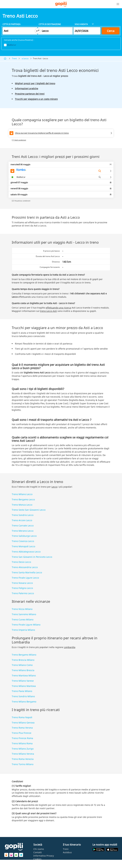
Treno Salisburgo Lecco (24, 536)
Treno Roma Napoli (22, 717)
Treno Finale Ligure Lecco (25, 578)
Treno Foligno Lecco (22, 588)
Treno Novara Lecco (22, 583)
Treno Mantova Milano (24, 675)
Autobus (67, 852)
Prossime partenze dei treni (30, 94)
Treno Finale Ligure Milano (26, 625)
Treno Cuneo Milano (23, 620)
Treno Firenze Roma (22, 738)
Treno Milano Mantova (24, 686)
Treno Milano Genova (23, 723)
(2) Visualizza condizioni (21, 201)
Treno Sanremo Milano (24, 614)
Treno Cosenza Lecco (23, 541)
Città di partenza (12, 24)
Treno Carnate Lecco (23, 526)
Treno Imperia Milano (23, 630)
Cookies (37, 859)
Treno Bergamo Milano (24, 655)
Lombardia (70, 647)
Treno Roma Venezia (23, 759)
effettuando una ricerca (58, 308)
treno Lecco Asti (48, 311)
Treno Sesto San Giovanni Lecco (29, 510)
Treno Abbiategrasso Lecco (26, 552)
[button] (118, 4)
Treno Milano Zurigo (23, 749)
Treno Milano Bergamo (24, 702)
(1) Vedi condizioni (19, 140)
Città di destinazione (50, 24)
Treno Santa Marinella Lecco (27, 572)
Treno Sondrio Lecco (23, 515)
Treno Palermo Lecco (23, 593)
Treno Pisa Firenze (22, 733)
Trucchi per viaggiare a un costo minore (36, 99)
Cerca (111, 31)
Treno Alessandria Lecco (25, 567)
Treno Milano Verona (23, 754)
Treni (14, 58)
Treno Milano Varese (23, 681)
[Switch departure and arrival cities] (38, 31)
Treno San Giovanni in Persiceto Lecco (32, 557)
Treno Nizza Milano (22, 609)
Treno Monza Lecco (22, 505)
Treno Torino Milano (23, 764)
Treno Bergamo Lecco (23, 499)
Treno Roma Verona (22, 728)
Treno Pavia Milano (22, 691)
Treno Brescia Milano (23, 660)
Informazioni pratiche (27, 89)
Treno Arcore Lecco (22, 520)
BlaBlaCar (10, 45)
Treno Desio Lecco (21, 562)
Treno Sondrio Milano (23, 696)
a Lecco (25, 58)
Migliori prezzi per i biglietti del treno (35, 83)
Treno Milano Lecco (22, 494)
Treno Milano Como (22, 665)
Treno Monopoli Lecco (23, 546)
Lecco (54, 487)
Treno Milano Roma (22, 743)
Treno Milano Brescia (23, 670)
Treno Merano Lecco (23, 531)
